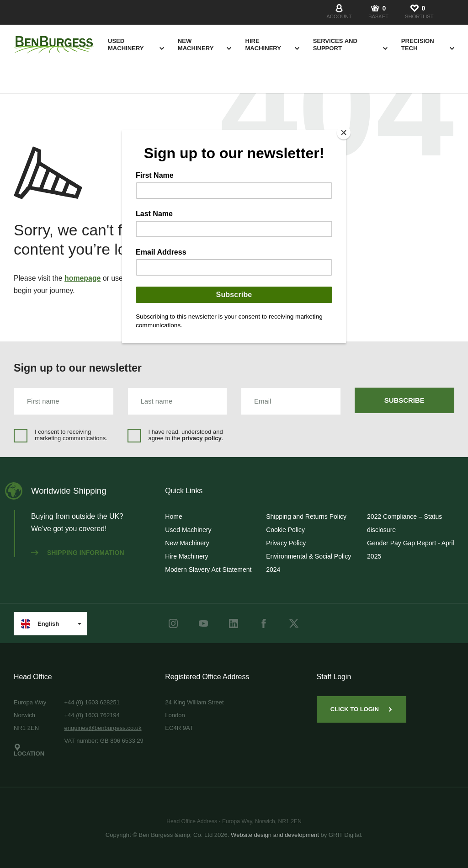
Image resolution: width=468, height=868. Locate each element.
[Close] (344, 133)
